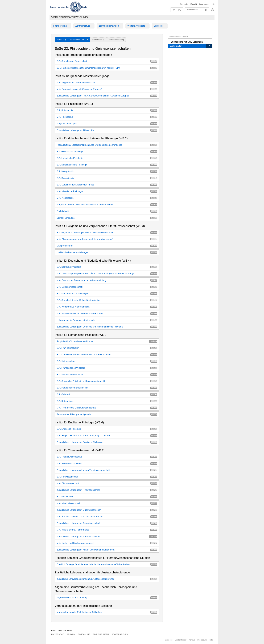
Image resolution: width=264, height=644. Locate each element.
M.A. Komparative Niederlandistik (107, 307)
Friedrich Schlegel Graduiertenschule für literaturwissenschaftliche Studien (107, 564)
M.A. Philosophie (107, 117)
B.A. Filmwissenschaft (107, 477)
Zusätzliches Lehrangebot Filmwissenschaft (107, 490)
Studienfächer (193, 10)
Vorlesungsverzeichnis (69, 17)
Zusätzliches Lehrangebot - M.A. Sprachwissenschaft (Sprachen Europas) (107, 96)
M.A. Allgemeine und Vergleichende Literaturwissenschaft (107, 239)
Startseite (184, 4)
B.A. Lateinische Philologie (107, 158)
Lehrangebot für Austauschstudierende (107, 320)
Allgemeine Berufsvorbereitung (107, 598)
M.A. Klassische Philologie (107, 191)
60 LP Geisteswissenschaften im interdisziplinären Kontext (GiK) (107, 68)
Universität (57, 634)
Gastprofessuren (107, 246)
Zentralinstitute (84, 26)
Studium (71, 634)
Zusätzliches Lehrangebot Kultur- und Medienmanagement (107, 550)
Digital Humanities (107, 218)
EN (180, 10)
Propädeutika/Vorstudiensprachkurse (107, 341)
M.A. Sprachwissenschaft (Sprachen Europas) (107, 89)
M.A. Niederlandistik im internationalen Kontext (107, 313)
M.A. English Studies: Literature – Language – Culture (107, 436)
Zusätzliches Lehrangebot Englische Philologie (107, 442)
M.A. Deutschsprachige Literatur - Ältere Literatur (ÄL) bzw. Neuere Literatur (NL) (107, 274)
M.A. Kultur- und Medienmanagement (107, 543)
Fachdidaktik (107, 211)
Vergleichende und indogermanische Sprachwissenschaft (107, 204)
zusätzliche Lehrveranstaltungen (107, 252)
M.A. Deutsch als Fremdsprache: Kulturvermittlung (107, 280)
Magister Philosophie (107, 123)
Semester (160, 26)
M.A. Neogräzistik (107, 198)
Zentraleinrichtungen (110, 26)
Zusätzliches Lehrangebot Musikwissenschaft (107, 510)
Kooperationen (120, 634)
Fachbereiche (61, 26)
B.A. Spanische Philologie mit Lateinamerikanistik (107, 381)
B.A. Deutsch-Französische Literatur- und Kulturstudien (107, 355)
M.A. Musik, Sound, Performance (107, 530)
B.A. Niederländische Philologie (107, 293)
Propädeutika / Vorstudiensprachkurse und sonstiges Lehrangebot (107, 145)
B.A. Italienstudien (107, 361)
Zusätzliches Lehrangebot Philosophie (107, 130)
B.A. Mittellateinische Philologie (107, 165)
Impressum (204, 4)
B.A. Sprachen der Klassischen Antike (107, 185)
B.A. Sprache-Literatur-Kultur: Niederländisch (107, 300)
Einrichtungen (101, 634)
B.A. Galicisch (107, 394)
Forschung (84, 634)
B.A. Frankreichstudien (107, 348)
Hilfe (213, 4)
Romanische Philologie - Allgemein (107, 414)
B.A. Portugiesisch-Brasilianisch (107, 388)
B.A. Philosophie (107, 110)
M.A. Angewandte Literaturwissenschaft (107, 82)
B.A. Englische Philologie (107, 429)
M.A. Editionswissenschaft (107, 287)
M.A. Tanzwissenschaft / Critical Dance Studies (107, 517)
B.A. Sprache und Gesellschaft (107, 61)
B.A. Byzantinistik (107, 178)
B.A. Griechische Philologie (107, 151)
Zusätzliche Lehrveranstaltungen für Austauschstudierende (107, 579)
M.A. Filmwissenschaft (107, 483)
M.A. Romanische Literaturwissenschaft (107, 408)
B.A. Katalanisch (107, 401)
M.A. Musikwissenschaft (107, 503)
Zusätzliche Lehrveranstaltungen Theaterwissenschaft (107, 470)
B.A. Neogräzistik (107, 171)
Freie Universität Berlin (62, 631)
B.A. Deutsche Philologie (107, 267)
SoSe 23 (61, 40)
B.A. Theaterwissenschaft (107, 457)
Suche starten (176, 46)
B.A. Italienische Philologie (107, 374)
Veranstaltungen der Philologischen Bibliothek (107, 612)
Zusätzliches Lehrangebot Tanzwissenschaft (107, 523)
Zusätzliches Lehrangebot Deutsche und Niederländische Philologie (107, 327)
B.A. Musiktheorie (107, 497)
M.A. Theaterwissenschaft (107, 463)
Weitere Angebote (137, 26)
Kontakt (194, 4)
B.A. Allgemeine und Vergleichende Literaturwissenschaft (107, 232)
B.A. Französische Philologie (107, 368)
